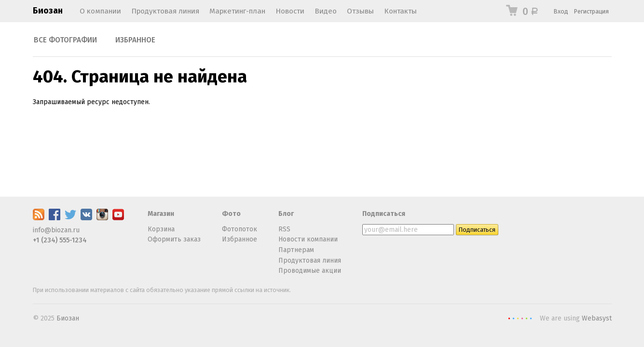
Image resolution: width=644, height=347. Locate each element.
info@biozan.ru (56, 230)
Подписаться (384, 214)
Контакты (400, 11)
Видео (326, 11)
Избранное (135, 40)
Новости (290, 11)
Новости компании (308, 239)
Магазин (161, 214)
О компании (100, 11)
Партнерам (296, 250)
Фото (231, 214)
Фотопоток (240, 229)
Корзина (161, 229)
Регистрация (591, 11)
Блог (286, 214)
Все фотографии (65, 40)
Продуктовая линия (165, 11)
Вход (561, 11)
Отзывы (360, 11)
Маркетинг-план (237, 11)
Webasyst (597, 318)
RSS (284, 229)
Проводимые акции (310, 271)
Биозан (48, 11)
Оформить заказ (174, 239)
